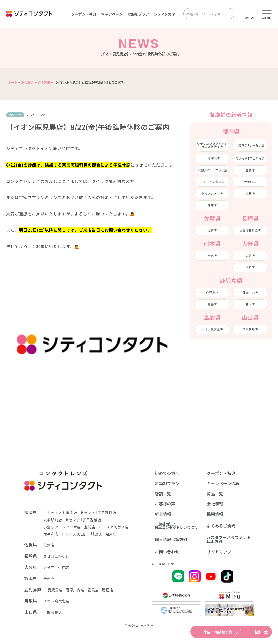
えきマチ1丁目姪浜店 (250, 145)
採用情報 (215, 514)
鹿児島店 (28, 82)
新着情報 (44, 82)
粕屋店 (212, 205)
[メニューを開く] (267, 14)
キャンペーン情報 (223, 483)
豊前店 (250, 170)
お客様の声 (165, 504)
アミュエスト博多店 (60, 513)
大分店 (250, 256)
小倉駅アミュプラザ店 (212, 170)
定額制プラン (138, 14)
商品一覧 (215, 494)
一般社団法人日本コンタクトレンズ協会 (176, 526)
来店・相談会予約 (213, 632)
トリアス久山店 (212, 193)
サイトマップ (219, 552)
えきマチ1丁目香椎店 (250, 158)
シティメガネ (165, 14)
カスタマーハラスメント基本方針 (229, 539)
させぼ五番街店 (250, 230)
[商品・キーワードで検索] (205, 14)
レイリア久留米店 (212, 182)
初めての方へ (167, 473)
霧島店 (212, 304)
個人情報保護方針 (171, 539)
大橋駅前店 (212, 158)
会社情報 (215, 504)
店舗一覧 (256, 632)
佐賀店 (212, 230)
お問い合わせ (167, 552)
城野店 (250, 193)
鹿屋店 (250, 304)
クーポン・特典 (84, 14)
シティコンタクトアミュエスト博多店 (212, 145)
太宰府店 (250, 182)
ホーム (13, 82)
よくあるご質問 (221, 526)
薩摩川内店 (250, 292)
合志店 (212, 256)
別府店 (250, 267)
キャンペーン (112, 14)
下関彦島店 (250, 329)
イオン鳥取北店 (212, 329)
